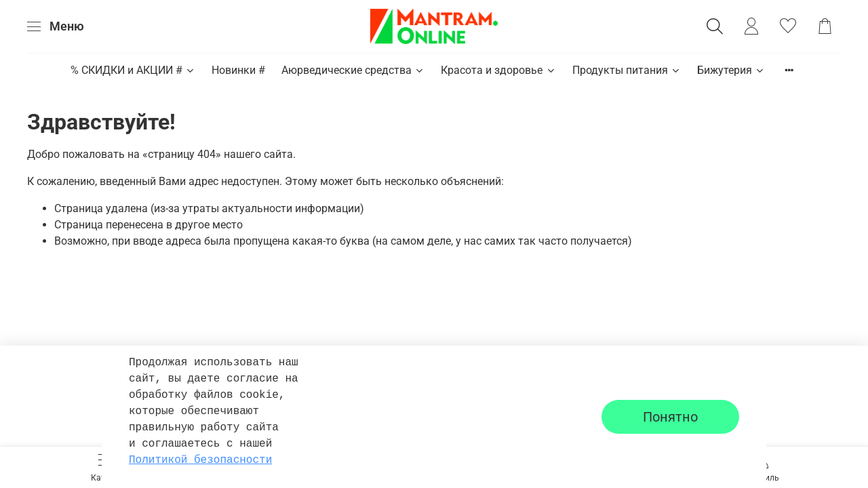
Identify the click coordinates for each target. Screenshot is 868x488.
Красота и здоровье (498, 70)
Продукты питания (627, 70)
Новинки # (238, 70)
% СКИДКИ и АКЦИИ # (133, 70)
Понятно (670, 417)
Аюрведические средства (353, 70)
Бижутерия (731, 70)
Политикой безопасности (200, 460)
